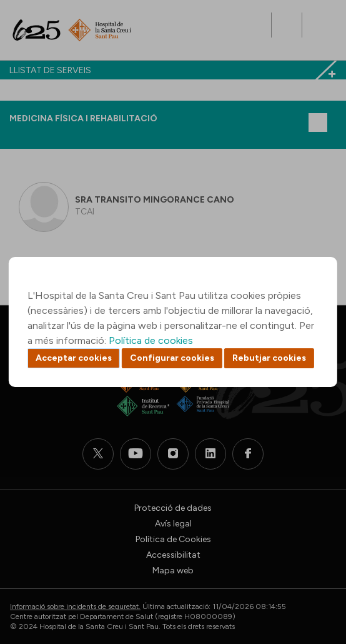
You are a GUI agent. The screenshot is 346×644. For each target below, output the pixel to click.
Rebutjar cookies (269, 358)
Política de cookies (151, 340)
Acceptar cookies (74, 358)
